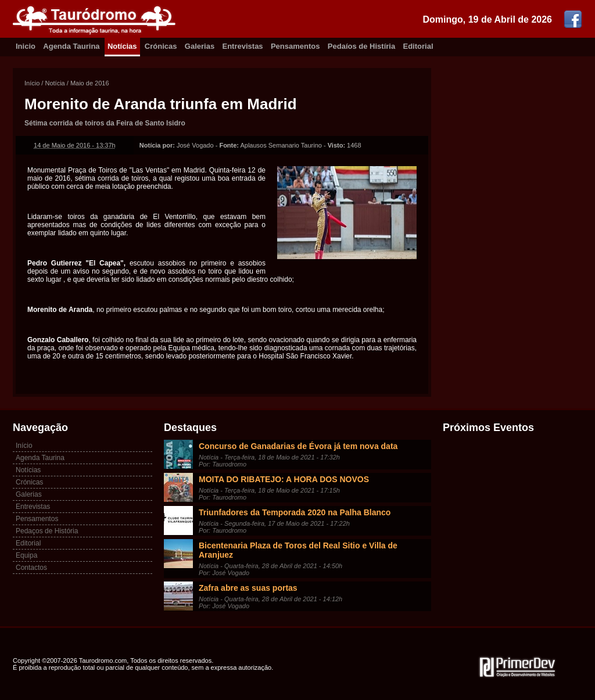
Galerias (200, 46)
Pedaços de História (47, 531)
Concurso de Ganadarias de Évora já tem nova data (298, 446)
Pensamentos (295, 46)
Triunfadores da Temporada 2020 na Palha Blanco (295, 512)
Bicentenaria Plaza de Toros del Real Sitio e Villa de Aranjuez (298, 550)
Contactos (31, 568)
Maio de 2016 (90, 83)
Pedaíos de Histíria (361, 46)
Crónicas (161, 46)
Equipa (26, 555)
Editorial (418, 46)
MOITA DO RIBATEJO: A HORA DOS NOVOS (284, 479)
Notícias (122, 46)
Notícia (55, 83)
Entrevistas (243, 46)
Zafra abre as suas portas (248, 588)
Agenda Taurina (71, 46)
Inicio (26, 46)
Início (32, 83)
